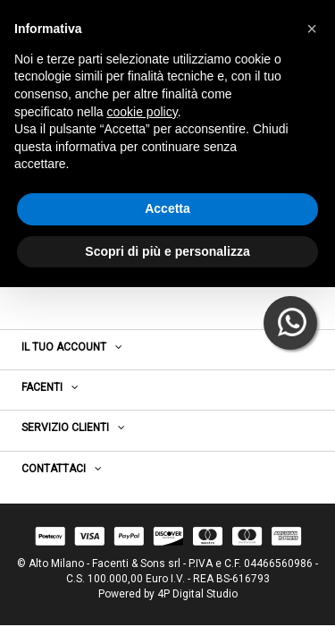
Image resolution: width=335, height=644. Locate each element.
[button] (312, 29)
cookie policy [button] (142, 112)
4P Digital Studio (197, 594)
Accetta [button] (167, 208)
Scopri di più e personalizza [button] (167, 251)
